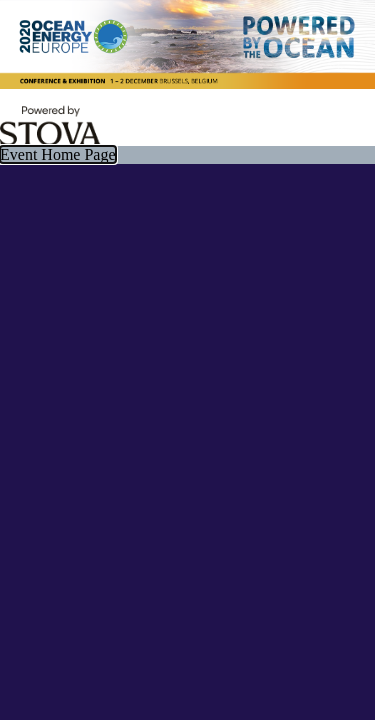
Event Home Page (58, 154)
